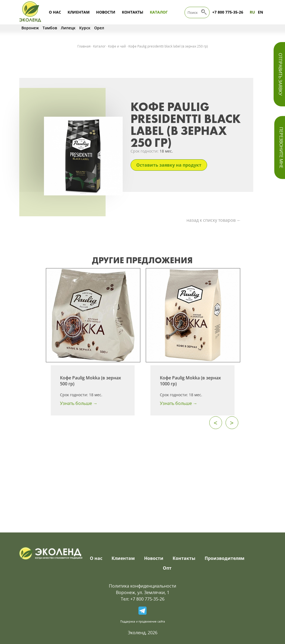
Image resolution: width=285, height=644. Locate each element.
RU (252, 12)
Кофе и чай (117, 46)
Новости (106, 12)
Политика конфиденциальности (142, 586)
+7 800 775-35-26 (228, 12)
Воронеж (30, 28)
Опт (167, 568)
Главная (84, 46)
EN (260, 12)
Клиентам (79, 12)
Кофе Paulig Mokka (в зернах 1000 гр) (190, 381)
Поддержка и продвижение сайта (143, 621)
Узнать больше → (79, 403)
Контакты (133, 12)
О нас (55, 12)
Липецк (68, 28)
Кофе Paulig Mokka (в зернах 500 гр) (91, 381)
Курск (85, 28)
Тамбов (50, 28)
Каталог (159, 12)
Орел (99, 28)
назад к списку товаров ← (214, 220)
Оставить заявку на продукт (169, 165)
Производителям (225, 558)
